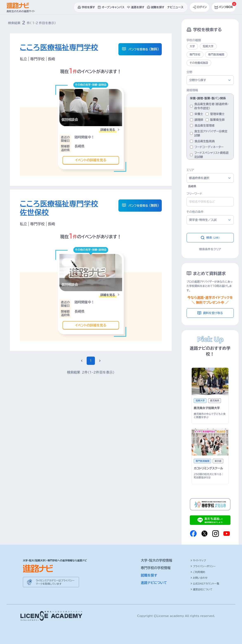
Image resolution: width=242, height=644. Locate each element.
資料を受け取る (210, 313)
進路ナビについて (154, 583)
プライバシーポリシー (203, 566)
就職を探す (149, 575)
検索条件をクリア (210, 249)
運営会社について (201, 589)
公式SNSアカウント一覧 (205, 584)
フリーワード (194, 194)
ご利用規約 (198, 572)
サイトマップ (198, 560)
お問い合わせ (199, 578)
